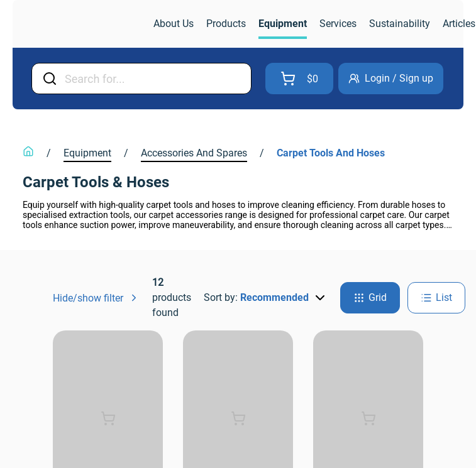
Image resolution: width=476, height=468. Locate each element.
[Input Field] (154, 79)
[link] (84, 24)
